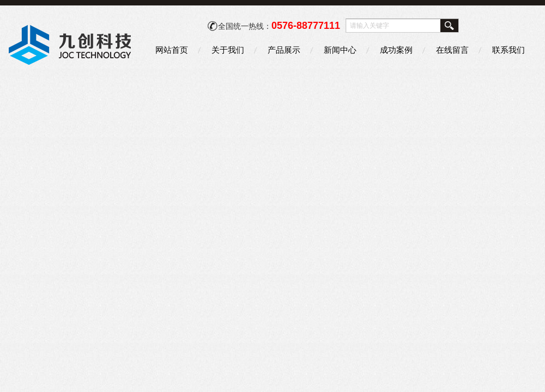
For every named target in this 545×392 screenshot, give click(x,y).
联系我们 (508, 50)
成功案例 (396, 50)
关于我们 (228, 50)
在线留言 (452, 50)
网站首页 (172, 50)
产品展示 (284, 50)
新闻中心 (340, 50)
